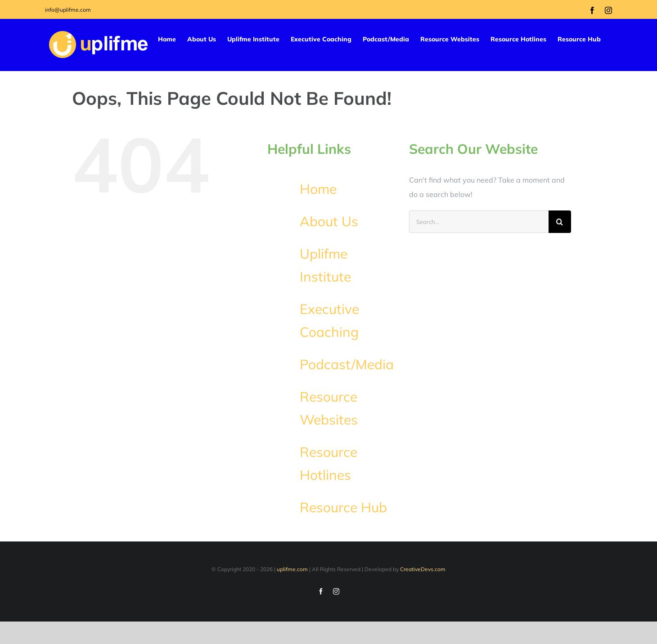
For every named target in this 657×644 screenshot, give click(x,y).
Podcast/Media (347, 364)
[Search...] (479, 222)
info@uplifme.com (68, 10)
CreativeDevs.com (423, 569)
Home (318, 189)
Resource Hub (343, 507)
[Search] (560, 222)
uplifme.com (292, 569)
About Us (329, 221)
